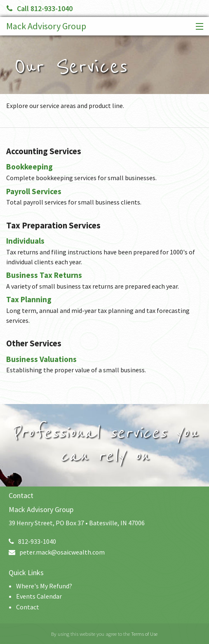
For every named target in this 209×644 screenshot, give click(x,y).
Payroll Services (34, 191)
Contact (28, 607)
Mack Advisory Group (46, 26)
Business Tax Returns (44, 275)
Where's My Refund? (44, 586)
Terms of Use (144, 634)
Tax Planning (29, 299)
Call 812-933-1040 (40, 8)
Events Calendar (39, 596)
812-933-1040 (32, 541)
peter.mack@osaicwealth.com (57, 552)
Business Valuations (41, 359)
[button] (198, 27)
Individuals (25, 241)
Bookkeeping (29, 167)
